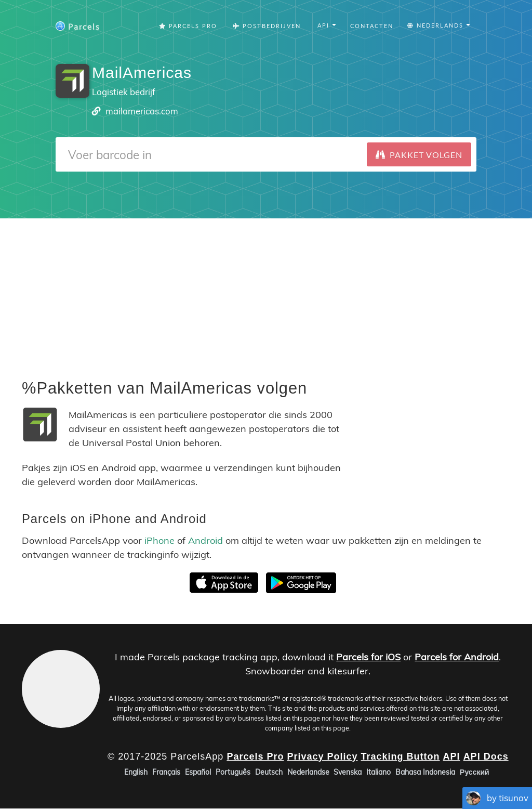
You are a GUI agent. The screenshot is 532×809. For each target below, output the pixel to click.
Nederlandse (308, 773)
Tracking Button (401, 756)
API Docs (486, 756)
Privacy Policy (322, 756)
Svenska (348, 773)
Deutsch (269, 773)
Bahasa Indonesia (425, 773)
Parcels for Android (457, 657)
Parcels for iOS (368, 657)
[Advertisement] (266, 291)
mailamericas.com (142, 111)
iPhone (159, 540)
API (452, 756)
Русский (475, 773)
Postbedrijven (267, 26)
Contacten (372, 26)
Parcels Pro (188, 26)
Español (198, 773)
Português (233, 773)
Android (205, 540)
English (136, 773)
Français (166, 773)
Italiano (378, 773)
